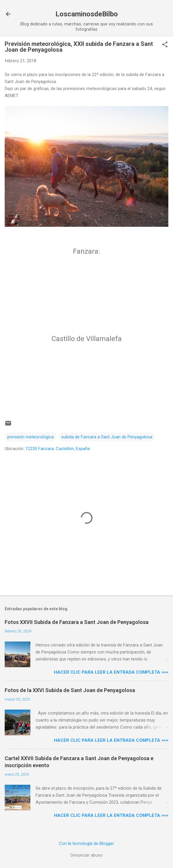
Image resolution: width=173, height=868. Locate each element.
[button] (165, 45)
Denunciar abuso (87, 855)
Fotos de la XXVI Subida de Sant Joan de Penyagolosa (70, 690)
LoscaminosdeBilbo (87, 14)
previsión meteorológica (30, 437)
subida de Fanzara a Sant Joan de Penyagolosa (107, 437)
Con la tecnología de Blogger (86, 843)
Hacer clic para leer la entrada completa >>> (111, 672)
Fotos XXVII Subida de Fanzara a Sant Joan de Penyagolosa (77, 622)
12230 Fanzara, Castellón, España (58, 449)
